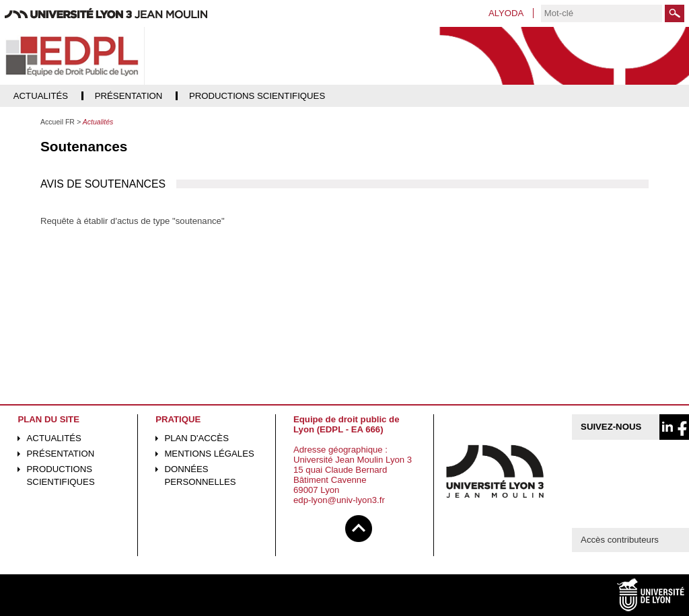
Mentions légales (209, 454)
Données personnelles (200, 475)
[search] (602, 13)
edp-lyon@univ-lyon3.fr (339, 500)
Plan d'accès (196, 438)
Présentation (61, 454)
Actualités (54, 438)
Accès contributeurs (620, 540)
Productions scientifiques (61, 475)
